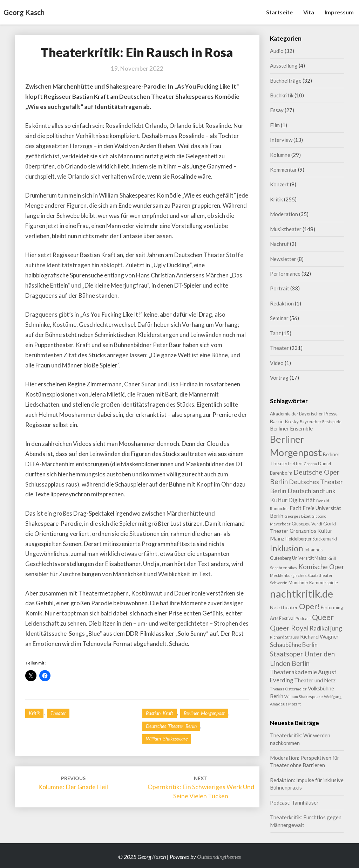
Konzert (279, 184)
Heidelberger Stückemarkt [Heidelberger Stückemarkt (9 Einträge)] (311, 539)
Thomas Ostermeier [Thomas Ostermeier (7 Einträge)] (288, 689)
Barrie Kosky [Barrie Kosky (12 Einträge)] (284, 421)
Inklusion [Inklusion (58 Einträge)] (286, 548)
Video (277, 363)
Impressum (339, 12)
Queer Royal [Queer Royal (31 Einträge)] (289, 628)
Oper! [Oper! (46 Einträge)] (309, 606)
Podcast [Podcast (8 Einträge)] (303, 618)
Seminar (279, 318)
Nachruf (279, 244)
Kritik (34, 713)
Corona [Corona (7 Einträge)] (310, 464)
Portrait (280, 288)
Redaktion (282, 303)
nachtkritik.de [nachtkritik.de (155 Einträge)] (302, 594)
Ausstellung (284, 66)
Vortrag (279, 378)
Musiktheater (286, 229)
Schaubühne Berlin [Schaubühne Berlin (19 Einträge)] (294, 645)
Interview (281, 140)
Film (275, 125)
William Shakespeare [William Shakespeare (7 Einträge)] (304, 697)
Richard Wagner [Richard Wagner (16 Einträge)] (319, 636)
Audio (277, 51)
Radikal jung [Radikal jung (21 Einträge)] (326, 628)
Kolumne (280, 155)
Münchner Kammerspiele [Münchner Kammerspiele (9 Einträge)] (313, 583)
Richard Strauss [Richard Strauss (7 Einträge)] (285, 637)
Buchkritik (282, 95)
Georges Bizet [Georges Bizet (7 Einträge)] (297, 516)
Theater (58, 713)
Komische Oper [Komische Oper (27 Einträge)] (321, 567)
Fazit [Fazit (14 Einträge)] (296, 508)
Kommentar (283, 170)
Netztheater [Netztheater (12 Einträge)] (284, 607)
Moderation (284, 214)
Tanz (275, 333)
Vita (309, 12)
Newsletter (283, 259)
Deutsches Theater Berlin (171, 726)
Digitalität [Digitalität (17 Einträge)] (302, 500)
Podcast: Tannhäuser (294, 802)
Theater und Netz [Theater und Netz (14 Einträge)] (315, 680)
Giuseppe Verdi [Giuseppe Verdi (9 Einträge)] (307, 524)
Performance (285, 274)
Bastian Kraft (160, 713)
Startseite (279, 12)
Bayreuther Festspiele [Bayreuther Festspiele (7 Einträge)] (321, 422)
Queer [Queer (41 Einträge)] (323, 617)
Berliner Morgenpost (204, 713)
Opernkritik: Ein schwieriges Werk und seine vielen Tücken (201, 787)
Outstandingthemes (219, 857)
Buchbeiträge (286, 81)
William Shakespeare (167, 739)
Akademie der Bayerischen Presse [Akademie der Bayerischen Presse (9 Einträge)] (304, 414)
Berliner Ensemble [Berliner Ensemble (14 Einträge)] (291, 428)
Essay (277, 110)
